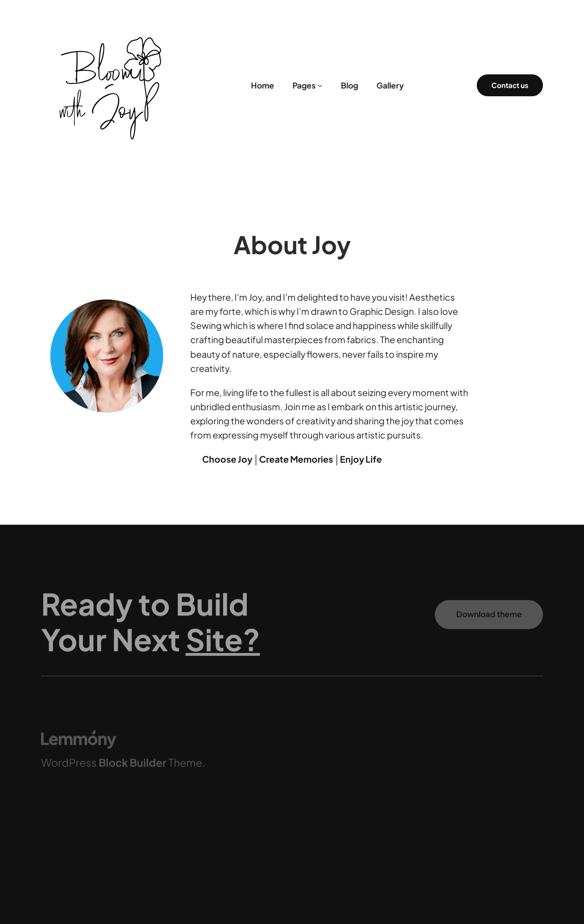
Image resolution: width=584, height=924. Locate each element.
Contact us (510, 85)
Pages (304, 85)
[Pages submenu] (320, 85)
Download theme (489, 620)
